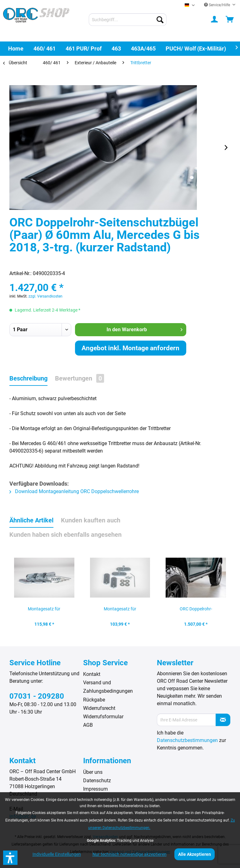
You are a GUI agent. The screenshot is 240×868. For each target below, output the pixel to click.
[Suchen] (160, 20)
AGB (88, 725)
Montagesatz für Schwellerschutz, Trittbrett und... (44, 611)
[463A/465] (143, 48)
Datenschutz (97, 781)
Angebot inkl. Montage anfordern (130, 348)
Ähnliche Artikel (31, 520)
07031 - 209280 (37, 696)
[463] (116, 48)
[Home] (16, 48)
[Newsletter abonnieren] (223, 720)
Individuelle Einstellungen (57, 854)
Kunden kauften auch (91, 520)
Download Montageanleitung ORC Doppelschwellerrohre (74, 491)
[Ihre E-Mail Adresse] (186, 720)
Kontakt (92, 674)
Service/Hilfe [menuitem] (217, 5)
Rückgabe (94, 700)
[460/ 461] (45, 48)
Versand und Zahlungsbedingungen (108, 687)
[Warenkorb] (230, 20)
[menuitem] (128, 20)
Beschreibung (28, 378)
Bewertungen (80, 378)
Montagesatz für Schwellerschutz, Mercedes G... (120, 611)
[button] (10, 858)
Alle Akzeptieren (195, 854)
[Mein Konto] (215, 20)
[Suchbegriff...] (128, 20)
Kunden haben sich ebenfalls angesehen (65, 535)
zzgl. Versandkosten (45, 296)
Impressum (95, 789)
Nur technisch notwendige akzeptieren (130, 854)
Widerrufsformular (103, 717)
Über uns (93, 772)
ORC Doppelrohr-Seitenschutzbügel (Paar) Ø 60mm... (196, 611)
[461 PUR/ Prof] (84, 48)
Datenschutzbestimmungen (187, 740)
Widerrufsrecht (99, 708)
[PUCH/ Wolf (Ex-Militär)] (196, 48)
